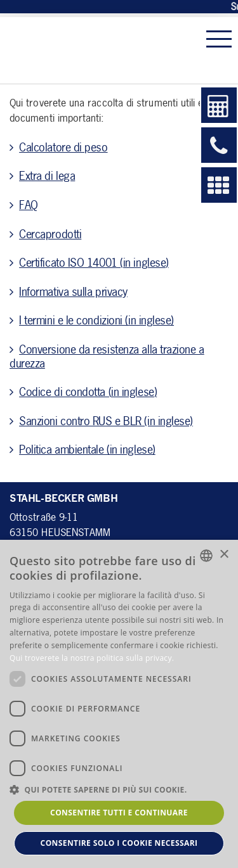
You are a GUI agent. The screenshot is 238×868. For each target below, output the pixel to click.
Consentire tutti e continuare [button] (119, 813)
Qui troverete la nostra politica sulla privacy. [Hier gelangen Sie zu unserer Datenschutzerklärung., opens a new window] (92, 658)
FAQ (29, 205)
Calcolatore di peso (63, 147)
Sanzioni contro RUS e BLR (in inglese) (106, 421)
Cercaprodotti (50, 234)
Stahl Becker (92, 50)
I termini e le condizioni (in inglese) (96, 320)
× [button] (224, 555)
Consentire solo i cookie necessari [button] (119, 843)
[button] (119, 789)
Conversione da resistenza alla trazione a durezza (107, 356)
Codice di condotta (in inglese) (88, 392)
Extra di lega (47, 176)
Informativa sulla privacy (73, 291)
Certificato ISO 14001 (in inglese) (94, 262)
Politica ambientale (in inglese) (87, 449)
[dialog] (119, 704)
